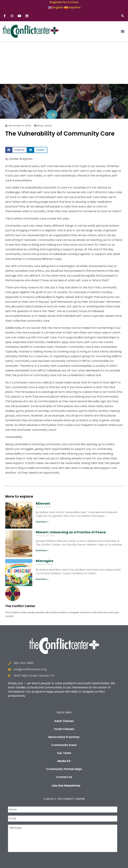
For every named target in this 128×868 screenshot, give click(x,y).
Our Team (64, 710)
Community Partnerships (64, 726)
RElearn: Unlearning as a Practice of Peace (71, 490)
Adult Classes (64, 678)
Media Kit (64, 718)
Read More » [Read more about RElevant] (42, 479)
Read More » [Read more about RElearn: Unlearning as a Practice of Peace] (42, 508)
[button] (123, 16)
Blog (40, 83)
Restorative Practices (64, 694)
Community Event (64, 702)
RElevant (43, 461)
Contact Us (64, 734)
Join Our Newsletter (66, 743)
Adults (48, 83)
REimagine (45, 518)
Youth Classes (64, 686)
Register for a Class (64, 2)
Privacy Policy (88, 863)
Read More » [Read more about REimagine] (42, 537)
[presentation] (34, 820)
